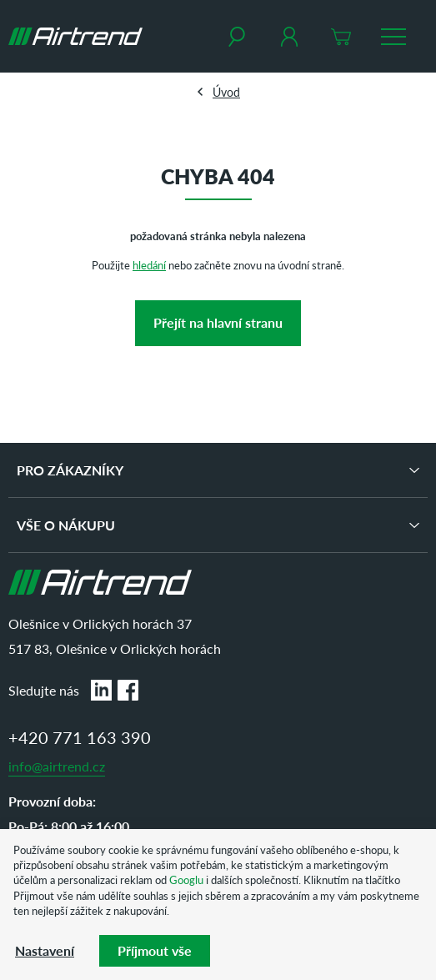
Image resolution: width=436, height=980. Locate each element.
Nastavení (45, 950)
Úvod (226, 92)
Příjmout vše (155, 950)
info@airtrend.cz (57, 766)
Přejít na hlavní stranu (218, 322)
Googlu (186, 879)
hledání (149, 265)
